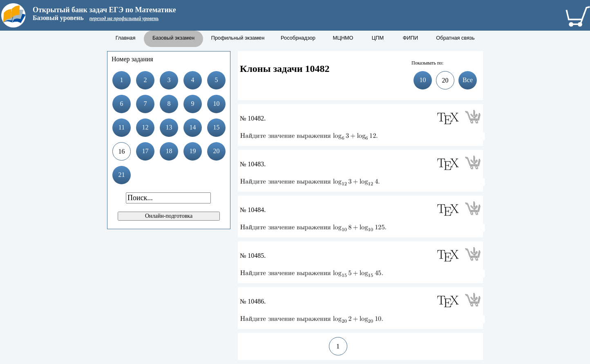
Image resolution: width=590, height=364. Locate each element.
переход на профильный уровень (124, 18)
